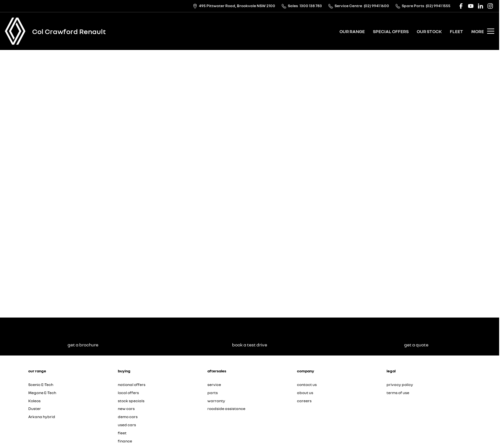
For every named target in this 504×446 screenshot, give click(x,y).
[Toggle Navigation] (483, 31)
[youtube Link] (471, 6)
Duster (35, 409)
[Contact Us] (234, 6)
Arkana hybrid (42, 417)
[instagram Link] (490, 6)
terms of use (398, 393)
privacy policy (400, 385)
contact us (307, 385)
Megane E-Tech (42, 393)
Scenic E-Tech (41, 385)
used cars (127, 425)
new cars (126, 409)
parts (213, 393)
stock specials (131, 401)
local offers (128, 393)
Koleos (34, 401)
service (214, 385)
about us (305, 393)
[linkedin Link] (480, 6)
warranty (216, 401)
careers (304, 401)
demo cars (128, 417)
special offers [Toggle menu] (391, 31)
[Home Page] (15, 31)
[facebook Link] (461, 6)
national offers (132, 385)
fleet (456, 31)
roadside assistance (226, 409)
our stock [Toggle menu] (429, 31)
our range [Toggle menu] (352, 31)
